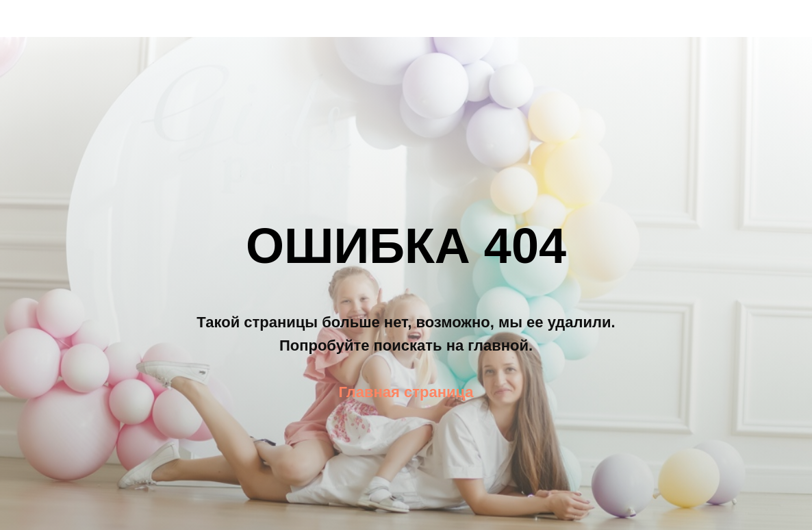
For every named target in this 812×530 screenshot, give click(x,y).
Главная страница (406, 392)
